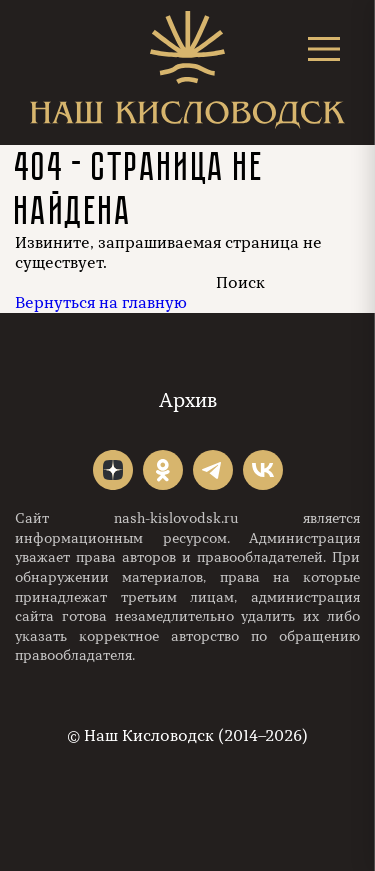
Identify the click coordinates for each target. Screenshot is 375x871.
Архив (188, 400)
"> (113, 470)
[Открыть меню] (324, 48)
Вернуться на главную (101, 303)
